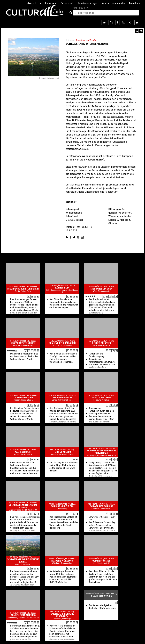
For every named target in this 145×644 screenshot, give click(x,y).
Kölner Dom (62, 288)
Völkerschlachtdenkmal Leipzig (23, 506)
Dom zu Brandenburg (23, 615)
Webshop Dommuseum (100, 414)
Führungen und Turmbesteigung (96, 355)
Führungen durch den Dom (101, 411)
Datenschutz (68, 3)
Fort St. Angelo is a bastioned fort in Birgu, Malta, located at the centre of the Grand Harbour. (64, 467)
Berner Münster (101, 343)
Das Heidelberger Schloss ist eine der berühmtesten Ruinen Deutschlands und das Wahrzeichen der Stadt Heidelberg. (64, 522)
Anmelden (134, 3)
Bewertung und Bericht (86, 40)
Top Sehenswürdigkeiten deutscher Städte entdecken (102, 607)
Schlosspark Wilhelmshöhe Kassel (23, 561)
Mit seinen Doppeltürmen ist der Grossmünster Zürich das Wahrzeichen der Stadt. (24, 357)
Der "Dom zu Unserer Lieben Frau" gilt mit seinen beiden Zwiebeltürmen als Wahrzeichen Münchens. (63, 358)
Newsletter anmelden (113, 3)
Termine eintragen (88, 3)
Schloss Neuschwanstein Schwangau (101, 452)
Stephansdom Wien (101, 289)
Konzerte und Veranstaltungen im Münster (102, 361)
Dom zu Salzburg (101, 398)
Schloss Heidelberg (62, 506)
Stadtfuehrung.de (101, 596)
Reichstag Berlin (62, 398)
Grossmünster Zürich (23, 343)
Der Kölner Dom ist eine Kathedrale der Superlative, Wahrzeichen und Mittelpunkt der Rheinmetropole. (64, 303)
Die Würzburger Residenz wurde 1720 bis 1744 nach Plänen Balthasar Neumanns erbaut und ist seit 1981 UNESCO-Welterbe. (63, 577)
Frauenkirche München (62, 343)
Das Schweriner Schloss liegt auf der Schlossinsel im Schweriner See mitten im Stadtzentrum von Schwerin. (102, 527)
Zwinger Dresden (23, 398)
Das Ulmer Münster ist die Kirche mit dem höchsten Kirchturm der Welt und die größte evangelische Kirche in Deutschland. (103, 577)
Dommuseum (95, 408)
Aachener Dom (23, 452)
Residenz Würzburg (62, 561)
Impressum (51, 3)
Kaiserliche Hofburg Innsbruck (62, 615)
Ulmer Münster (101, 561)
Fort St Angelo (62, 452)
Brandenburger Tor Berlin (23, 289)
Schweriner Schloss (101, 506)
